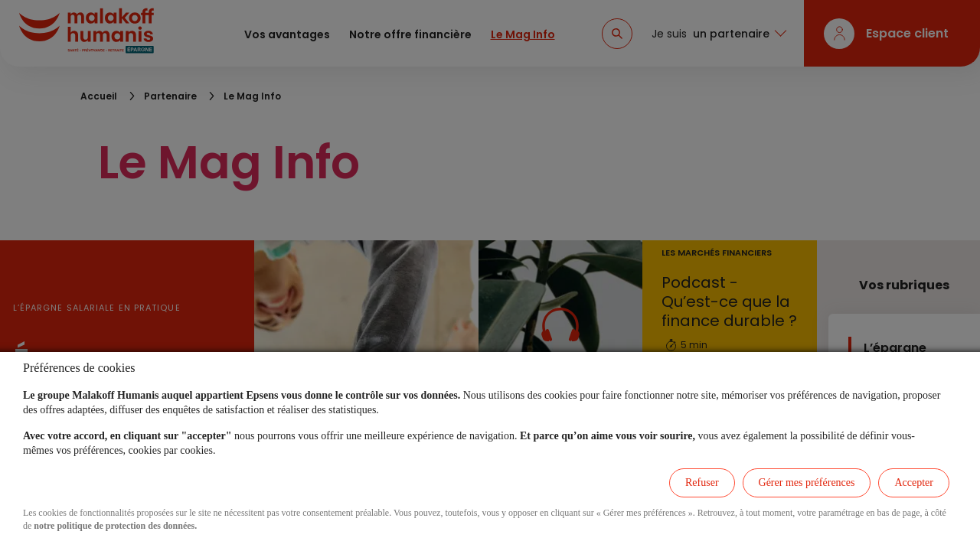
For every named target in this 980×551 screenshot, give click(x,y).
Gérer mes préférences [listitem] (807, 483)
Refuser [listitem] (702, 483)
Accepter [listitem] (914, 483)
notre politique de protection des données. (115, 526)
